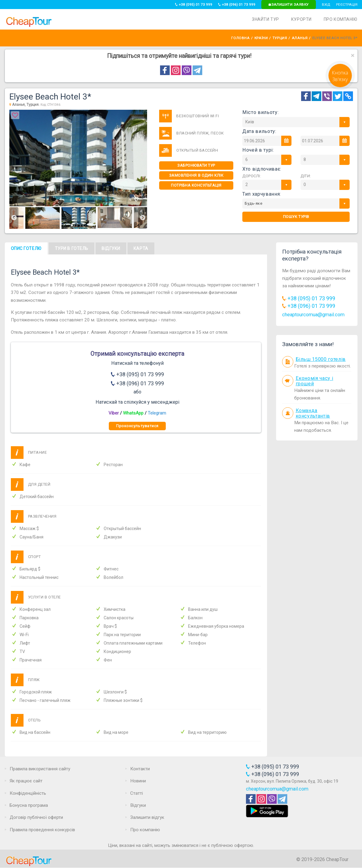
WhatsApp (133, 413)
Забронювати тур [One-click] (196, 165)
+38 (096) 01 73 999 (237, 5)
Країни (261, 38)
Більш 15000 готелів (321, 359)
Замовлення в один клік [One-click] (196, 175)
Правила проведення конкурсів (42, 830)
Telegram (157, 413)
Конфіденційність (28, 793)
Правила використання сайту (40, 769)
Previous (14, 218)
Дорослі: (252, 176)
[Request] (340, 89)
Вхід (326, 5)
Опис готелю (26, 248)
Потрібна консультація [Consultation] (196, 185)
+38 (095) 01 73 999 (194, 5)
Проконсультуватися (137, 426)
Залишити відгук (147, 817)
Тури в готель (72, 248)
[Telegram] (316, 96)
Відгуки (111, 248)
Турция (280, 38)
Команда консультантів (313, 413)
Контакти (140, 769)
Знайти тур (266, 19)
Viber (114, 413)
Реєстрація (347, 5)
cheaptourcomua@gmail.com (313, 315)
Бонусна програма (29, 805)
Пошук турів (296, 217)
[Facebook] (306, 96)
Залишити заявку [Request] (288, 5)
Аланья (300, 38)
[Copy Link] (348, 96)
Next (143, 218)
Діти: (306, 176)
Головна (240, 38)
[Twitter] (338, 96)
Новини (138, 781)
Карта (141, 248)
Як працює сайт (26, 781)
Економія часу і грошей (315, 381)
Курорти (301, 19)
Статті (137, 793)
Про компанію (341, 19)
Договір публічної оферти (36, 817)
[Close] (353, 56)
